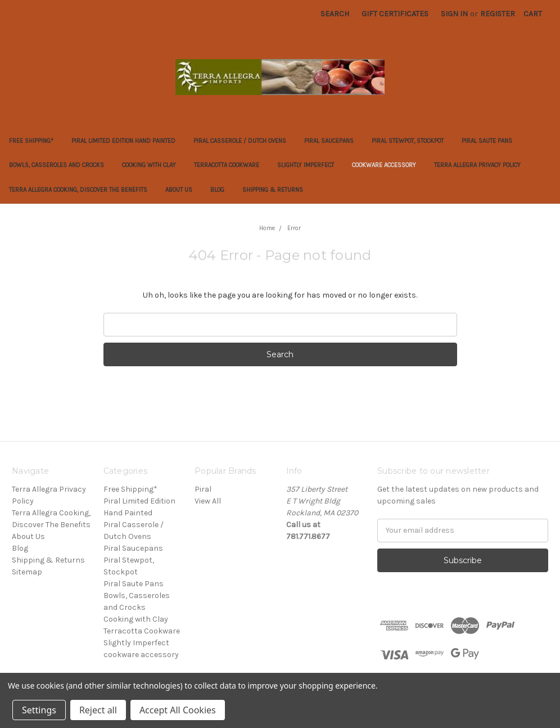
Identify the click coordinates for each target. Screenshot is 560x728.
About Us (179, 190)
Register (498, 14)
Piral (203, 489)
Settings (39, 710)
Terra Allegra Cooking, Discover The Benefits (78, 190)
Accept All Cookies (178, 710)
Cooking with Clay (149, 165)
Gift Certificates (395, 14)
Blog (217, 190)
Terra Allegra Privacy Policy (477, 165)
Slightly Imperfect (306, 165)
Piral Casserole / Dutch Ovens (240, 141)
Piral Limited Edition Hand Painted (123, 141)
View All (208, 501)
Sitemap (27, 572)
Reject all (98, 710)
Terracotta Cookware (227, 165)
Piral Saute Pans (487, 141)
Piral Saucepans (329, 141)
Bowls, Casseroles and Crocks (57, 165)
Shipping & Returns (273, 190)
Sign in (454, 14)
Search (335, 14)
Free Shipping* (31, 141)
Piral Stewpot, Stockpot (408, 141)
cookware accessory (384, 165)
